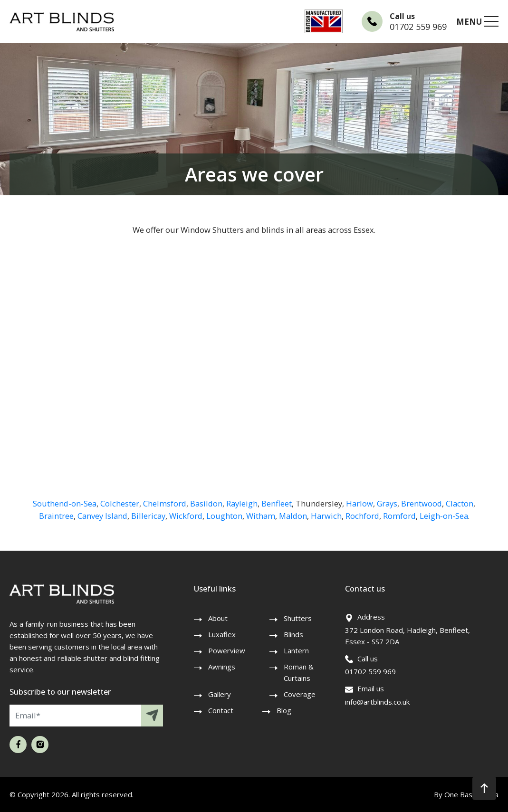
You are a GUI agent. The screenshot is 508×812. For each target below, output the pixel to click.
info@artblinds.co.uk (377, 702)
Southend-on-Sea (65, 503)
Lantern (296, 650)
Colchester (120, 503)
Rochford (362, 516)
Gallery (220, 694)
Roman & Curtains (299, 672)
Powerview (227, 650)
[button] (484, 788)
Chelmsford (165, 503)
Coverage (300, 694)
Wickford (186, 516)
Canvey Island (102, 516)
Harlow (359, 503)
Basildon (206, 503)
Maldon (293, 516)
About (218, 618)
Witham (261, 516)
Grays (387, 503)
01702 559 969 (418, 27)
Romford (399, 516)
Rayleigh (242, 503)
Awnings (222, 667)
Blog (284, 710)
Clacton (460, 503)
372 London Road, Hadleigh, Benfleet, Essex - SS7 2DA (407, 636)
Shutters (298, 618)
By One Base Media (466, 794)
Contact (221, 710)
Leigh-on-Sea (444, 516)
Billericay (148, 516)
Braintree (56, 516)
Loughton (224, 516)
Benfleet (277, 503)
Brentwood (422, 503)
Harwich (326, 516)
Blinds (293, 634)
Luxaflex (222, 634)
